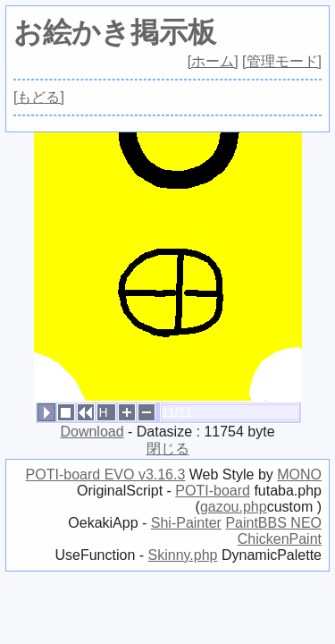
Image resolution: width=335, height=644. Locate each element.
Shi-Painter (186, 523)
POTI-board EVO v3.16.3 (106, 475)
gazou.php (234, 507)
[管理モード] (282, 61)
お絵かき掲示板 (115, 32)
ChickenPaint (280, 539)
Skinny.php (183, 555)
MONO (299, 475)
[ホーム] (213, 61)
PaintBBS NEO (273, 523)
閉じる (168, 449)
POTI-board (213, 491)
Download (92, 432)
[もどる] (39, 97)
